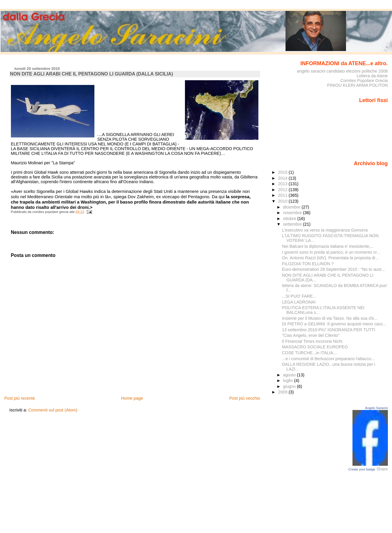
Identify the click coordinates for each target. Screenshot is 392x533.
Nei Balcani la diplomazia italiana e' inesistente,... (328, 246)
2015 (283, 172)
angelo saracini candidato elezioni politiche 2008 (342, 71)
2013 (283, 184)
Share (382, 469)
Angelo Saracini (377, 408)
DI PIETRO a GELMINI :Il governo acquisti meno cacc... (334, 324)
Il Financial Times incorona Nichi (312, 341)
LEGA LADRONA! (299, 302)
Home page (132, 398)
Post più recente (19, 398)
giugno (290, 386)
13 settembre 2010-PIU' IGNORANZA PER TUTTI (329, 330)
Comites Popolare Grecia (364, 81)
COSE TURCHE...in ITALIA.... (310, 353)
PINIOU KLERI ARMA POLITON (357, 85)
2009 (283, 392)
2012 (283, 190)
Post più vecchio (245, 398)
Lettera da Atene (372, 76)
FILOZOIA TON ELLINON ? (308, 264)
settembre (293, 224)
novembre (293, 213)
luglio (289, 381)
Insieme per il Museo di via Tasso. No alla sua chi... (330, 318)
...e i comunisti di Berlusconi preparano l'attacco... (328, 359)
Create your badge (362, 469)
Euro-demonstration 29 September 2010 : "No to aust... (333, 269)
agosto (290, 375)
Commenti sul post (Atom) (53, 410)
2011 (283, 195)
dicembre (292, 207)
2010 (283, 201)
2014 (283, 178)
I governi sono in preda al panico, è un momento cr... (331, 252)
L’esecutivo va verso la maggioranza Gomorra (325, 230)
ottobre (290, 219)
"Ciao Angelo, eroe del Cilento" (311, 335)
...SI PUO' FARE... (299, 296)
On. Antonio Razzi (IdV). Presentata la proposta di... (330, 258)
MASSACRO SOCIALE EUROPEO (315, 347)
